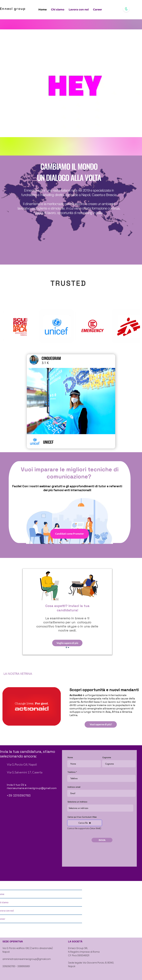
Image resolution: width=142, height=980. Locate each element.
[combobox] (100, 808)
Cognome (107, 757)
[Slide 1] (66, 647)
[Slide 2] (69, 647)
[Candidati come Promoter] (70, 534)
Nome (70, 757)
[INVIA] (102, 840)
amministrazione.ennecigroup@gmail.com (27, 959)
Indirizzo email (74, 787)
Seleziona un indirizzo (77, 802)
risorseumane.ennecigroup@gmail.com (32, 788)
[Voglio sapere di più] (67, 643)
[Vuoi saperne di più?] (101, 724)
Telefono (72, 772)
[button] (85, 823)
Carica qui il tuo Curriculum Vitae (82, 817)
